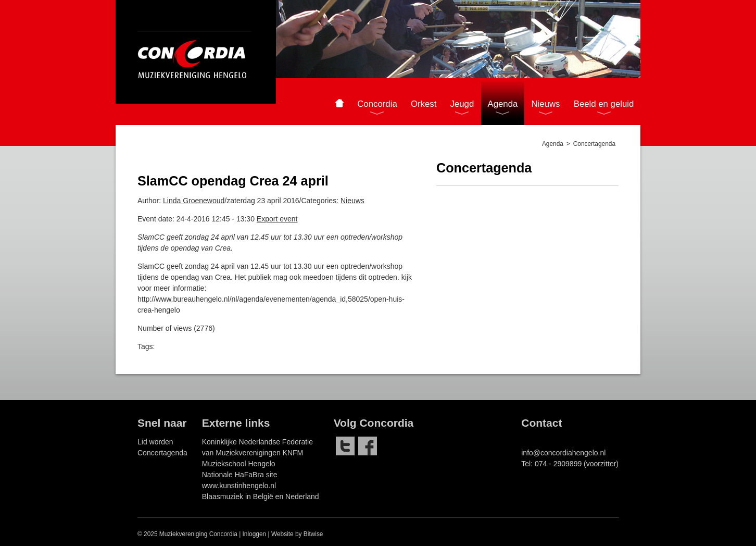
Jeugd (462, 104)
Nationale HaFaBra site (240, 475)
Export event (277, 219)
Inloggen (255, 534)
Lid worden (155, 442)
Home (339, 103)
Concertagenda (162, 453)
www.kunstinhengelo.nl (239, 486)
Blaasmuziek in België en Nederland (261, 497)
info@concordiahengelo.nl (563, 453)
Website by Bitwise (297, 534)
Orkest (424, 104)
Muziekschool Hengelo (239, 464)
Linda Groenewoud (194, 201)
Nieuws (352, 201)
